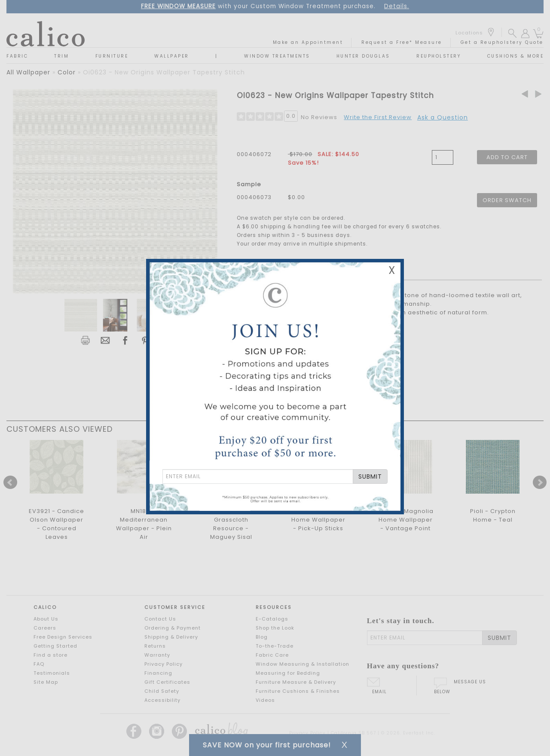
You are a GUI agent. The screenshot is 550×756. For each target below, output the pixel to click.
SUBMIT (370, 476)
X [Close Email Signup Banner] (392, 270)
